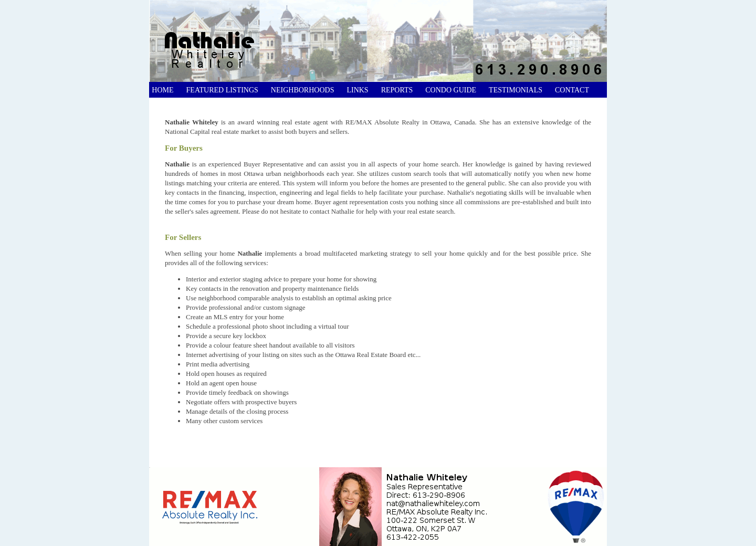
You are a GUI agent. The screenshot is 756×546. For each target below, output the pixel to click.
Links (357, 90)
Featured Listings (222, 90)
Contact (572, 90)
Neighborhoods (303, 90)
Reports (397, 90)
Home (162, 90)
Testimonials (516, 90)
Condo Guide (451, 90)
